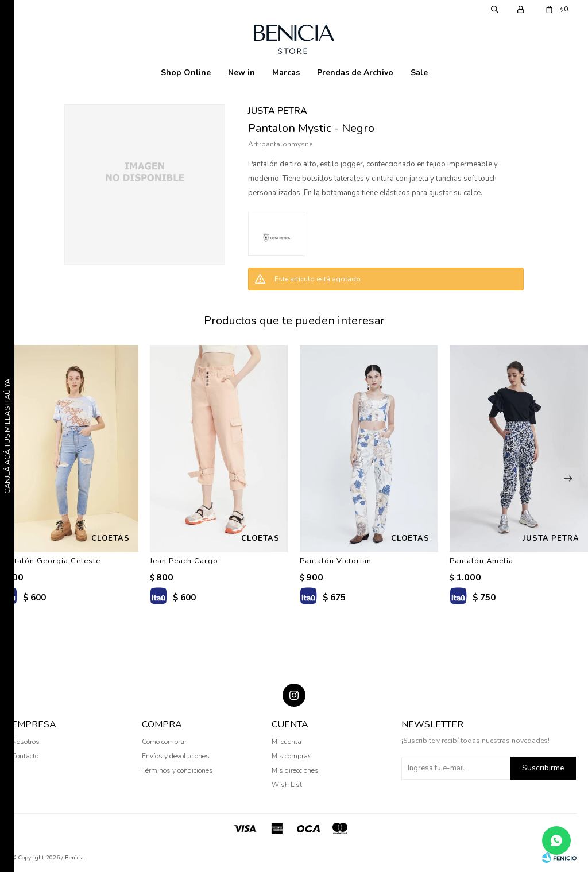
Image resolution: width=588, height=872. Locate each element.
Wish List (287, 785)
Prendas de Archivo (355, 73)
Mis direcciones (295, 770)
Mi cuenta (287, 742)
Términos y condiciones (177, 770)
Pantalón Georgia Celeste (50, 561)
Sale (419, 73)
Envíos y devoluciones (176, 756)
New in (241, 73)
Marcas (286, 73)
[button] (568, 479)
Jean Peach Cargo (184, 561)
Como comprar (164, 742)
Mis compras (292, 756)
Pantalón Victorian (336, 561)
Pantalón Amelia (481, 561)
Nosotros (26, 742)
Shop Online (186, 73)
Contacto (25, 756)
